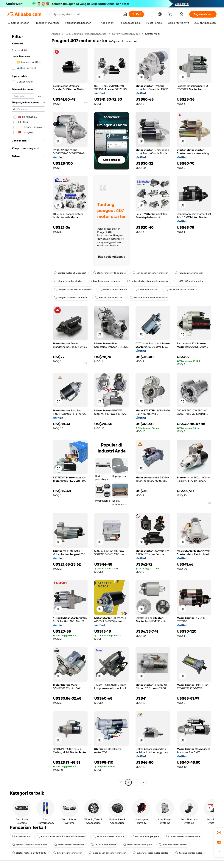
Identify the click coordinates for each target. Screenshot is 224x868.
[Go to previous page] (121, 782)
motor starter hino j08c (137, 845)
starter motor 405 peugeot (109, 273)
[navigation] (28, 409)
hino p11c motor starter (68, 853)
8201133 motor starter (189, 281)
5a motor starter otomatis (109, 836)
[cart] (171, 15)
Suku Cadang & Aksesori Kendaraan (86, 34)
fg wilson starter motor (189, 273)
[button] (125, 14)
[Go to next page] (143, 782)
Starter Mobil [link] (153, 34)
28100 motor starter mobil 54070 (149, 298)
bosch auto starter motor (105, 281)
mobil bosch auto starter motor (107, 853)
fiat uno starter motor (189, 853)
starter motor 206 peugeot (70, 273)
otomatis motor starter (68, 281)
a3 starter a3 (21, 836)
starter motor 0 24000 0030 (29, 853)
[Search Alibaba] (87, 14)
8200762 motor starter (109, 298)
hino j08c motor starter (173, 845)
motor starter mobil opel (69, 845)
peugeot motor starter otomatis (73, 289)
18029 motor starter (104, 845)
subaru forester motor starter (151, 853)
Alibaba (56, 34)
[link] (219, 833)
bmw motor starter (146, 289)
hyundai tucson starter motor (30, 845)
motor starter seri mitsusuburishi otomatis (61, 836)
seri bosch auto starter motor (150, 273)
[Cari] (136, 14)
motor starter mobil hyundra (183, 836)
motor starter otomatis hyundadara (148, 281)
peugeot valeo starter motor (71, 298)
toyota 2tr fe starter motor (181, 289)
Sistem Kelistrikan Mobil (126, 34)
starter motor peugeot (145, 836)
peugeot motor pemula (113, 289)
